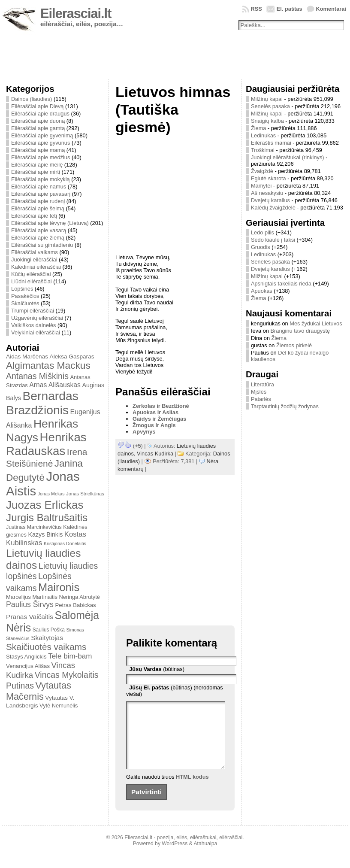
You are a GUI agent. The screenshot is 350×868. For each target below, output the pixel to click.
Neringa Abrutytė (79, 597)
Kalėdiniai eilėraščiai (36, 267)
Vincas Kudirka (155, 454)
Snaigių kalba (267, 121)
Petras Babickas (75, 605)
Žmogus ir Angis (154, 425)
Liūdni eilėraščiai (32, 281)
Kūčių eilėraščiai (31, 274)
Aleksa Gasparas (72, 357)
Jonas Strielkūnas (85, 494)
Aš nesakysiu (267, 193)
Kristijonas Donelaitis (65, 543)
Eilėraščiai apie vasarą (39, 230)
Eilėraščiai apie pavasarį (41, 194)
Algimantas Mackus (48, 365)
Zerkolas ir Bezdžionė (161, 406)
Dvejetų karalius (270, 200)
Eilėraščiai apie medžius (41, 157)
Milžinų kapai (267, 99)
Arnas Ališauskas (55, 385)
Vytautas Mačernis (39, 691)
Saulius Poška (49, 630)
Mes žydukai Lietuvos (316, 323)
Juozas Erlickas (45, 505)
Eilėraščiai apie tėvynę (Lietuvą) (50, 223)
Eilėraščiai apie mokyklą (41, 179)
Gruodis (261, 247)
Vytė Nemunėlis (59, 706)
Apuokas (262, 291)
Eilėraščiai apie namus (39, 187)
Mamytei (261, 186)
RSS (256, 9)
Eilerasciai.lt (76, 14)
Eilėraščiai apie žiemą (38, 238)
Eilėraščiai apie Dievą (37, 106)
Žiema (259, 128)
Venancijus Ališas (28, 666)
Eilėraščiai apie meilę (37, 165)
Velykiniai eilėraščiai (36, 332)
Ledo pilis (262, 232)
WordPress (175, 856)
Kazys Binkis (45, 534)
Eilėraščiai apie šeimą (38, 208)
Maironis (59, 587)
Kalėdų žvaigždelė (273, 208)
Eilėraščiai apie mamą (38, 150)
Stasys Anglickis (26, 657)
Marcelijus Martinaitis (32, 597)
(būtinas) (157, 669)
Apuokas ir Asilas (155, 412)
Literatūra (262, 384)
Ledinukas (263, 135)
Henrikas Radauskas (46, 444)
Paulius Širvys (30, 604)
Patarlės (261, 399)
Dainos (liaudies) (32, 99)
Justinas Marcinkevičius (34, 527)
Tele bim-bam (70, 656)
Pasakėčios (25, 296)
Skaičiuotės (25, 303)
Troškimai (263, 150)
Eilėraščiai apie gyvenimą (42, 135)
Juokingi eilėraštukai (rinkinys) (288, 157)
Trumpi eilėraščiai (33, 311)
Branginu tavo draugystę (300, 331)
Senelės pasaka (270, 106)
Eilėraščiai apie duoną (38, 121)
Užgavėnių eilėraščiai (37, 318)
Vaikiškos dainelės (33, 325)
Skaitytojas (47, 638)
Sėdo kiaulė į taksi (273, 240)
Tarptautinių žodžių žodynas (285, 406)
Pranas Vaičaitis (30, 617)
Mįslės (259, 392)
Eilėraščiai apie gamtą (38, 128)
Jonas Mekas (51, 494)
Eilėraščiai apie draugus (40, 114)
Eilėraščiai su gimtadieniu (42, 245)
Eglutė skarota (269, 178)
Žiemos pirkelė (294, 345)
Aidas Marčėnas (27, 357)
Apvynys (144, 432)
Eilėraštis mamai (271, 143)
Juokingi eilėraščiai (34, 259)
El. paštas (290, 9)
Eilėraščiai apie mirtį (36, 172)
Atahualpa (205, 856)
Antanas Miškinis (37, 376)
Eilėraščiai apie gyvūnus (41, 143)
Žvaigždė (262, 171)
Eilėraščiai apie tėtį (34, 216)
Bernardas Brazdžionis (42, 403)
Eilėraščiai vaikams (35, 252)
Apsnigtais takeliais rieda (281, 284)
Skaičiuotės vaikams (46, 647)
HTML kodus (192, 790)
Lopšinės (22, 289)
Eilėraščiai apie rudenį (38, 201)
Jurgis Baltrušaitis (47, 517)
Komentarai (331, 9)
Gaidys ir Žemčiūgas (159, 419)
